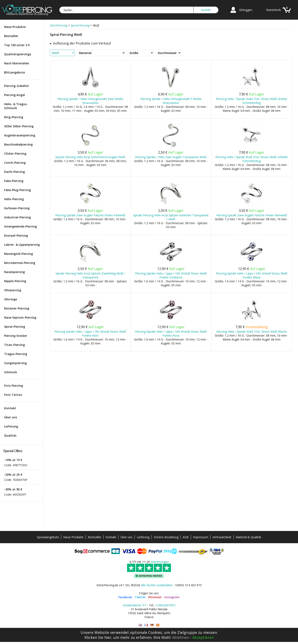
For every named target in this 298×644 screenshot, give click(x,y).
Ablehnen (181, 637)
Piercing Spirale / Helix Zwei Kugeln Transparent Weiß (171, 157)
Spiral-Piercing (15, 327)
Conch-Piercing (15, 163)
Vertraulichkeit (222, 537)
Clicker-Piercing (15, 153)
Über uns (11, 417)
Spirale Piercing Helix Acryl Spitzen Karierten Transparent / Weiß (171, 217)
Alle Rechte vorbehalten (157, 585)
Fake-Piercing (14, 181)
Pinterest (155, 597)
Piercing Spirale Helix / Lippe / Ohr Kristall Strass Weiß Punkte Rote (90, 333)
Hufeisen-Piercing (17, 208)
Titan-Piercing (14, 345)
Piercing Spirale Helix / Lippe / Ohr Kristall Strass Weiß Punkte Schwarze (171, 275)
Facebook (125, 597)
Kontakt (10, 408)
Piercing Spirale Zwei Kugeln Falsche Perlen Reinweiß (252, 215)
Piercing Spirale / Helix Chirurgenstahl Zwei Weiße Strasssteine (90, 101)
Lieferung (11, 426)
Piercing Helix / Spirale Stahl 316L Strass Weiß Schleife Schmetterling (252, 159)
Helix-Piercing (14, 199)
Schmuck (11, 372)
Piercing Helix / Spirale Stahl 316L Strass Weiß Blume (252, 332)
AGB (186, 537)
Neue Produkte (15, 27)
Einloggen (246, 10)
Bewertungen (160, 562)
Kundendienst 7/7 (135, 605)
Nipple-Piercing (15, 281)
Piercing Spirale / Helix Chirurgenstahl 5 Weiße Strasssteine (171, 101)
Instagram (172, 597)
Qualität (10, 435)
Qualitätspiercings (18, 54)
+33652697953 (165, 605)
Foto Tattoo (13, 395)
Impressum (201, 537)
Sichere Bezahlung (166, 537)
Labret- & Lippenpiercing (22, 245)
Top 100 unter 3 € (17, 45)
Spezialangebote (48, 537)
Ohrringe (11, 299)
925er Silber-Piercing (19, 126)
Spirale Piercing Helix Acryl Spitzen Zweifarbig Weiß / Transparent (90, 275)
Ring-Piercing (14, 117)
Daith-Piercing (14, 172)
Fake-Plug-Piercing (17, 190)
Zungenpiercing (15, 363)
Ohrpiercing (13, 290)
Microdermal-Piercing (20, 263)
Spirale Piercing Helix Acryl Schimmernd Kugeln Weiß (90, 157)
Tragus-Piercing (16, 354)
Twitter (140, 597)
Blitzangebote (14, 72)
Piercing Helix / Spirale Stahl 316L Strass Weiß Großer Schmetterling (252, 101)
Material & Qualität (248, 537)
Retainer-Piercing (17, 308)
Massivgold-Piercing (19, 254)
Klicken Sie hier (98, 637)
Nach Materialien (17, 63)
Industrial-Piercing (17, 217)
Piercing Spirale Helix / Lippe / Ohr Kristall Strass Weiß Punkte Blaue (252, 275)
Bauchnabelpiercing (18, 144)
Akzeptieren (203, 637)
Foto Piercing (14, 386)
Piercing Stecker (16, 336)
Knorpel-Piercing (16, 235)
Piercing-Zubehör (17, 86)
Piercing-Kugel (14, 95)
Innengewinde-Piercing (20, 226)
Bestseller (11, 36)
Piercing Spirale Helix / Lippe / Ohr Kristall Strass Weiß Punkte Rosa (171, 333)
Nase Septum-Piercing (20, 317)
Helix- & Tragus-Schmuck (16, 106)
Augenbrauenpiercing (20, 135)
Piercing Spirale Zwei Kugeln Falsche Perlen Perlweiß (90, 215)
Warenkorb (273, 10)
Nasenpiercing (14, 272)
